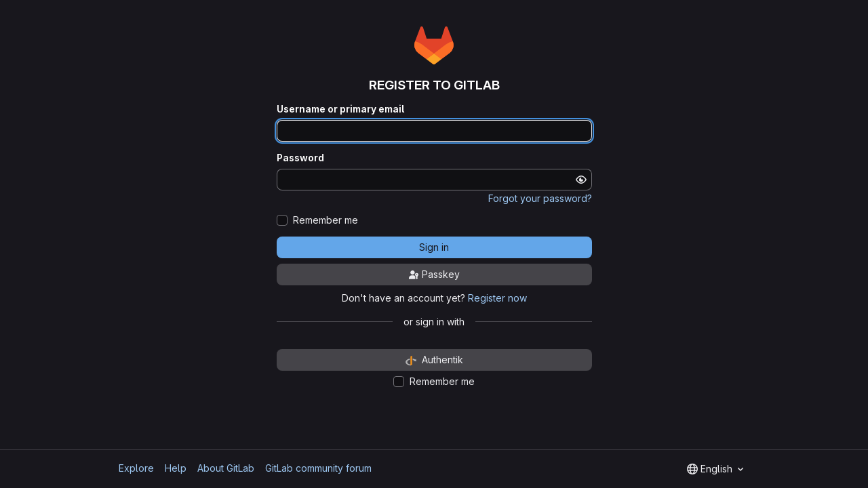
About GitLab (226, 468)
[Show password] (581, 180)
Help (176, 468)
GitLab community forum (318, 468)
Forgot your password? (540, 198)
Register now (497, 298)
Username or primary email (340, 109)
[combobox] (715, 469)
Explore (136, 468)
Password (300, 158)
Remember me (325, 220)
